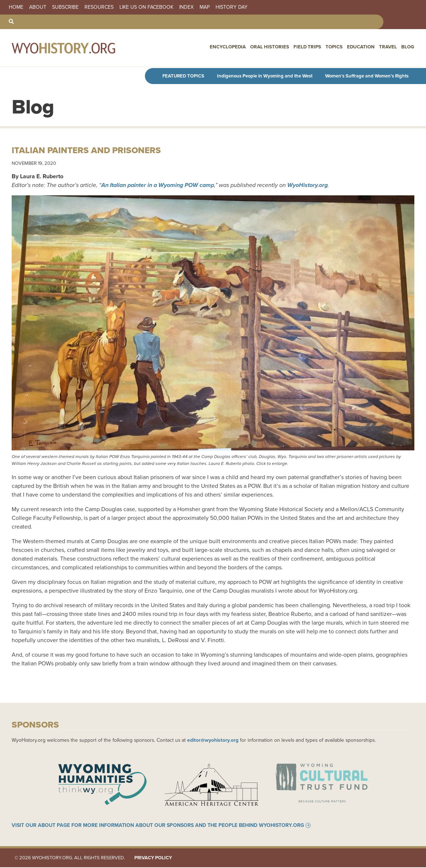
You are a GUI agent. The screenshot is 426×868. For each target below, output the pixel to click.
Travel (389, 47)
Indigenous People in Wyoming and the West (265, 76)
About (38, 7)
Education (362, 47)
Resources (99, 7)
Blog (408, 47)
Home (16, 7)
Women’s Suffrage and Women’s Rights (367, 76)
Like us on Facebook (146, 7)
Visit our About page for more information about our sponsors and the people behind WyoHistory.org (158, 826)
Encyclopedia (233, 47)
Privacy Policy (153, 859)
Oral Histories (274, 47)
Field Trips (310, 47)
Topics (336, 47)
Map (205, 7)
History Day (232, 7)
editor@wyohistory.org (213, 740)
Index (186, 7)
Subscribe (65, 7)
